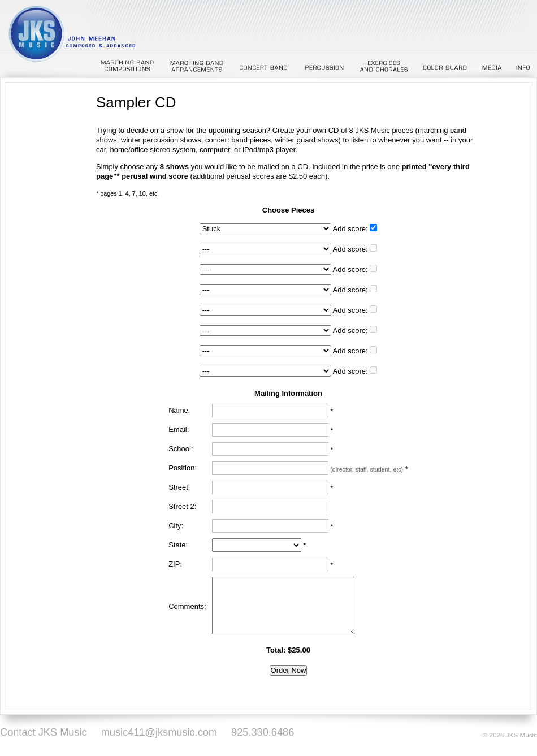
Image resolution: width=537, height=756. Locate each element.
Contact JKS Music (44, 732)
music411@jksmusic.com (159, 732)
